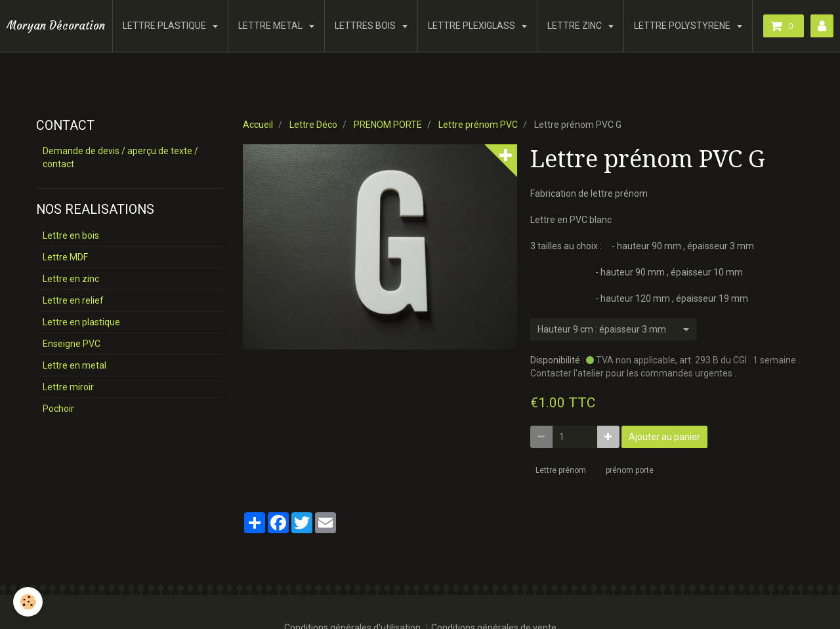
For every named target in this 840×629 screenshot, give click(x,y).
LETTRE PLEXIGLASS (472, 26)
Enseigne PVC (72, 344)
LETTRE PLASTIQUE (165, 26)
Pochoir (58, 409)
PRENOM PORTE (388, 125)
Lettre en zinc (71, 279)
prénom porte (630, 470)
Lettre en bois (71, 235)
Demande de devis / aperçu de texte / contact (120, 157)
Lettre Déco (313, 125)
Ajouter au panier (664, 437)
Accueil (258, 125)
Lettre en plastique (81, 322)
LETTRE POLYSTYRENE (683, 26)
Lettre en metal (74, 365)
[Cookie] (28, 602)
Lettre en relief (73, 300)
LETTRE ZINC (576, 26)
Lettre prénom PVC (478, 125)
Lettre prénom (561, 470)
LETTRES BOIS (366, 26)
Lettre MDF (65, 257)
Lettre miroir (68, 387)
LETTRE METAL (271, 26)
